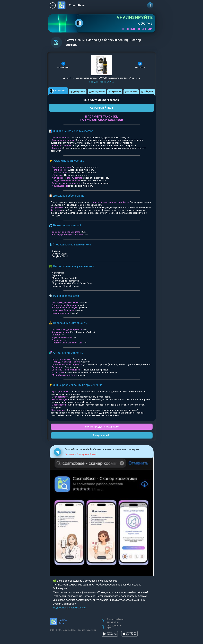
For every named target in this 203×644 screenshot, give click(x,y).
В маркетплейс (101, 435)
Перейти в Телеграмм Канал (81, 454)
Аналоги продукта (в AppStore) (102, 427)
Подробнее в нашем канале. (70, 608)
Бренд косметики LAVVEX (101, 82)
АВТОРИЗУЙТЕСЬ (102, 108)
